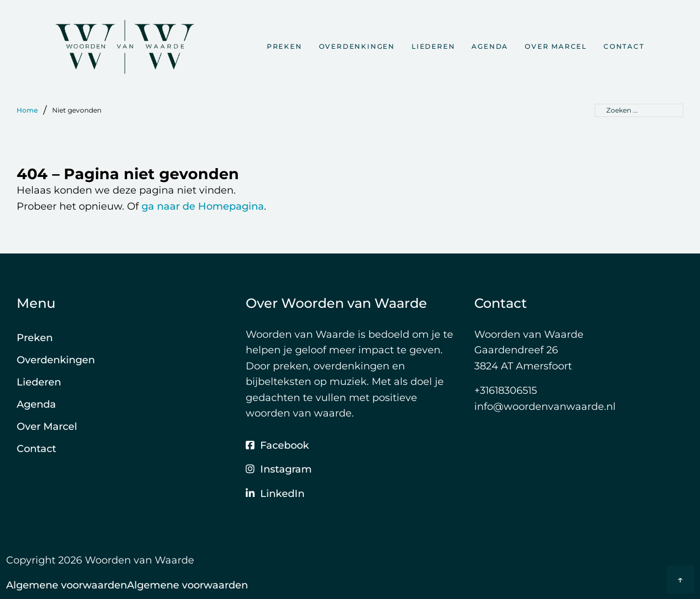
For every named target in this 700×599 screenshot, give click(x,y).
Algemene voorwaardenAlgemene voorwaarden (127, 585)
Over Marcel (556, 46)
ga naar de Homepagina (203, 206)
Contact (624, 46)
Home (27, 110)
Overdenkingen (357, 46)
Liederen (433, 46)
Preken (285, 46)
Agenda (490, 46)
